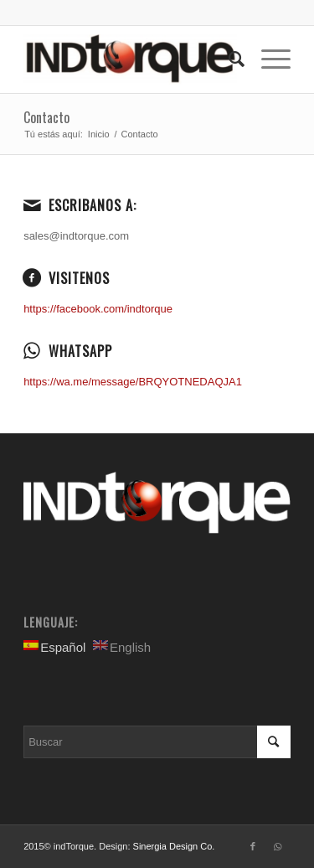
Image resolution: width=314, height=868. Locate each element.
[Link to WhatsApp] (278, 846)
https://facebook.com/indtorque (98, 309)
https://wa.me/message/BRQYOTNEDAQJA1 (133, 382)
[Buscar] (228, 59)
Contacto (46, 117)
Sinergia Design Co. (174, 846)
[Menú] (268, 59)
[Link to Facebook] (253, 846)
